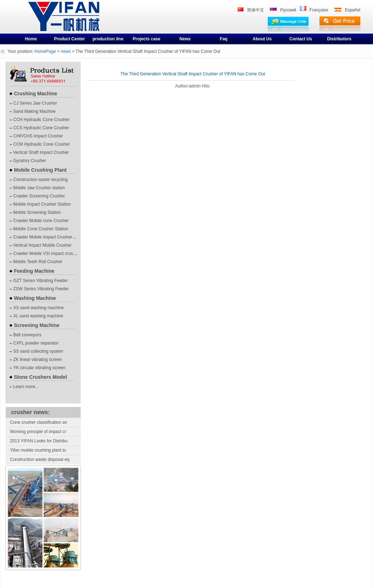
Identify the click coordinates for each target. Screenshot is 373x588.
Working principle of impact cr (38, 432)
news (66, 51)
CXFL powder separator (36, 343)
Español (352, 10)
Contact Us (301, 39)
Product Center (69, 39)
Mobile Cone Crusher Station (41, 229)
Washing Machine (35, 298)
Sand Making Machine (34, 111)
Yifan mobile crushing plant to (38, 450)
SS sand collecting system (38, 351)
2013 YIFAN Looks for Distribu (39, 441)
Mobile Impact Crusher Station (42, 204)
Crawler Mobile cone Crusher (41, 221)
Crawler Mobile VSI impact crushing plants (53, 253)
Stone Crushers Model (41, 377)
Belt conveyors (27, 335)
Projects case (147, 39)
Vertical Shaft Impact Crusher (41, 152)
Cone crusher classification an (39, 422)
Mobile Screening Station (37, 212)
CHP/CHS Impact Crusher (38, 136)
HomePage (45, 51)
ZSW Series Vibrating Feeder (41, 289)
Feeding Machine (34, 271)
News (185, 39)
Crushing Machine (36, 94)
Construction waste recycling (41, 180)
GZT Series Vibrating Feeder (41, 281)
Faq (224, 39)
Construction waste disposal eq (40, 459)
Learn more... (26, 387)
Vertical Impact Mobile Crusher (42, 245)
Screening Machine (37, 325)
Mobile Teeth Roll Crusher (38, 262)
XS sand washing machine (38, 308)
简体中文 (256, 10)
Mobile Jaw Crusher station (39, 188)
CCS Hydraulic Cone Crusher (41, 128)
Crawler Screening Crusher (39, 196)
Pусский (288, 10)
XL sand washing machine (38, 316)
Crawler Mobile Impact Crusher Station (50, 237)
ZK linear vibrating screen (37, 360)
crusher (40, 22)
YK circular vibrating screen (39, 368)
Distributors (339, 39)
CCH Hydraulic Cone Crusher (41, 120)
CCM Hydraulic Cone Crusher (42, 144)
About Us (262, 39)
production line (108, 39)
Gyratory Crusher (30, 161)
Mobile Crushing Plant (40, 170)
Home (31, 39)
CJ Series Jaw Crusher (35, 103)
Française (319, 10)
